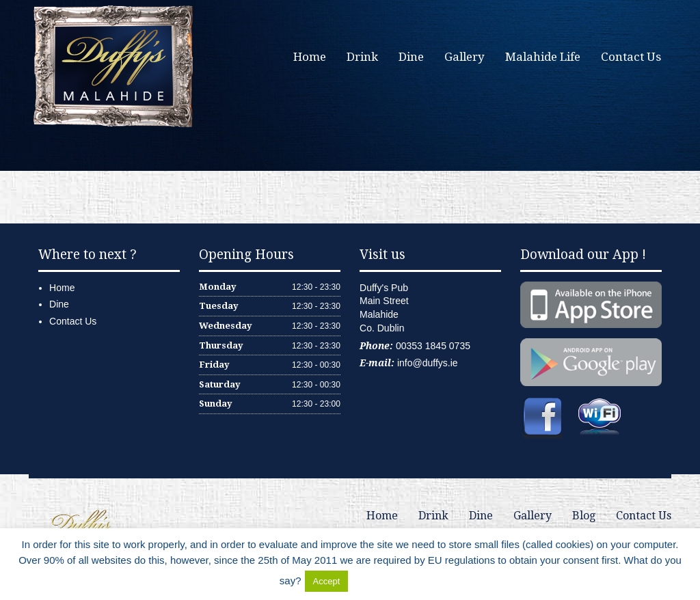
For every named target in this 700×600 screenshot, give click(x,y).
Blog (584, 516)
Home (310, 57)
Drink (362, 57)
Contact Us (631, 57)
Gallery (465, 57)
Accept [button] (327, 581)
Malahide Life (543, 57)
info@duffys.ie (428, 363)
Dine (411, 57)
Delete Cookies (386, 581)
